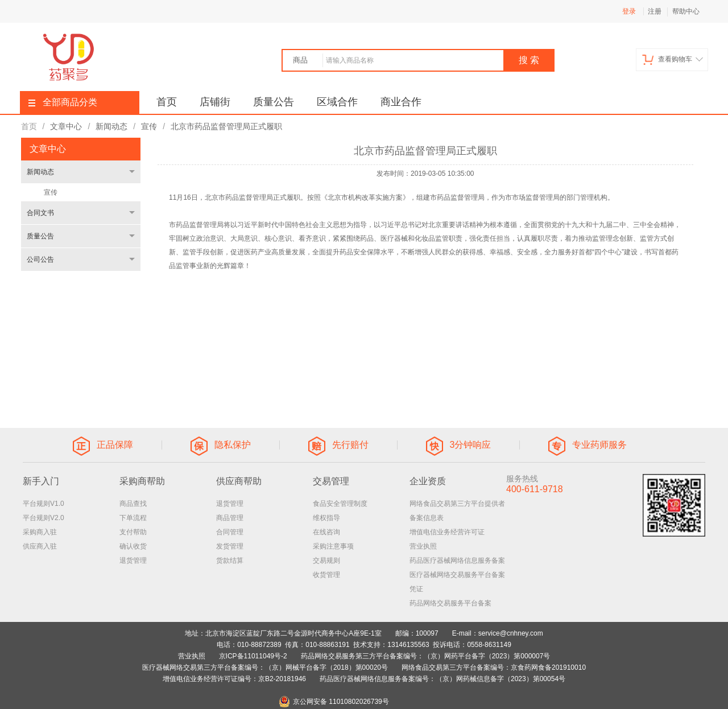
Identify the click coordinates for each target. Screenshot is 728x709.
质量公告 (274, 102)
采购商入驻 (40, 532)
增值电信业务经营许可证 (447, 532)
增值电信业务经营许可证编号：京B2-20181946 (234, 679)
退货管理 (133, 560)
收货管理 (326, 575)
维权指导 (326, 518)
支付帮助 (133, 532)
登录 (629, 11)
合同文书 (40, 213)
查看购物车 (673, 59)
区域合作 (337, 102)
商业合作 (401, 102)
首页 (167, 102)
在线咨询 (326, 532)
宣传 (51, 192)
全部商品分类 (63, 102)
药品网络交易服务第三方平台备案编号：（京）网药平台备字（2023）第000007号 (426, 656)
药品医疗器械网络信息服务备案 (457, 560)
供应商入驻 (40, 546)
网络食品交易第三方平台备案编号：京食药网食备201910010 (494, 667)
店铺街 (215, 102)
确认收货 (133, 546)
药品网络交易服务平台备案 (450, 603)
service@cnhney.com (511, 633)
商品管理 (230, 518)
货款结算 (230, 560)
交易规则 (326, 560)
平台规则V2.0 (44, 518)
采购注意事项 (333, 546)
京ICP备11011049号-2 (253, 656)
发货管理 (230, 546)
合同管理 (230, 532)
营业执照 (423, 546)
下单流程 (133, 518)
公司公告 (40, 259)
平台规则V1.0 (44, 504)
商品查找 (133, 504)
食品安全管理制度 (340, 504)
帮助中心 (686, 11)
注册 (655, 11)
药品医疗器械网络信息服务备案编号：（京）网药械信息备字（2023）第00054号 (442, 679)
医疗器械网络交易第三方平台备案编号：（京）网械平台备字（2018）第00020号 (265, 667)
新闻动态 (40, 172)
